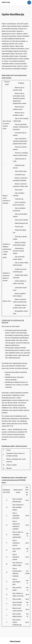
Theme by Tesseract (15, 641)
